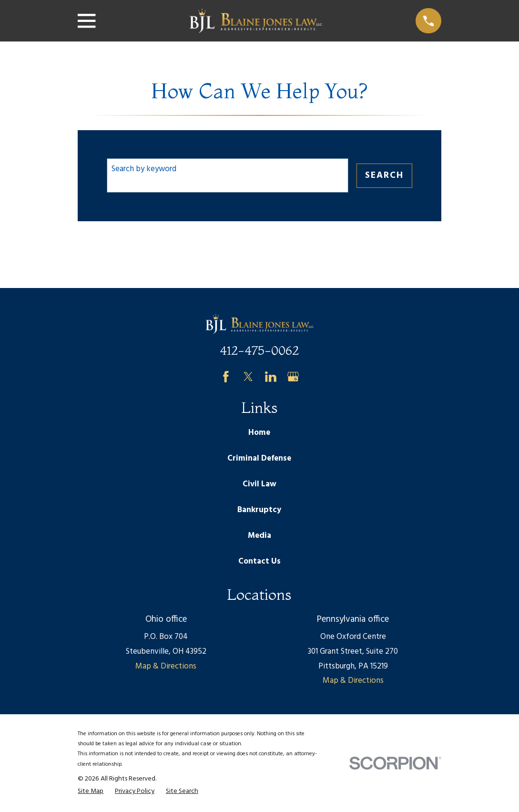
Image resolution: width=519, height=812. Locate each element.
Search (384, 175)
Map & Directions (166, 666)
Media (259, 536)
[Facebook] (226, 377)
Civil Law (259, 484)
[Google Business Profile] (293, 377)
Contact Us (259, 561)
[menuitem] (91, 791)
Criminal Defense (259, 458)
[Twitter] (248, 377)
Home (259, 433)
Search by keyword (144, 169)
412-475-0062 (259, 350)
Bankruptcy (259, 510)
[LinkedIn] (271, 377)
